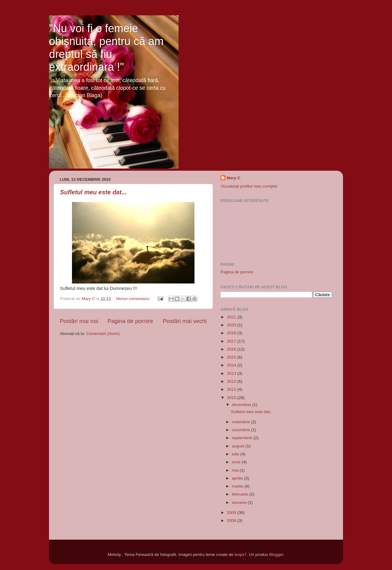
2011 (232, 389)
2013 (232, 373)
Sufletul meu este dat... (93, 192)
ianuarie (240, 502)
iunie (237, 462)
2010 (232, 398)
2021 (232, 317)
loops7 (241, 555)
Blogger (276, 555)
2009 (232, 513)
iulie (236, 454)
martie (238, 486)
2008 (232, 521)
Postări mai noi (79, 321)
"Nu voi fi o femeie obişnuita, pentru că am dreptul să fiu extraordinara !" (106, 48)
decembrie (242, 405)
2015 (232, 357)
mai (236, 470)
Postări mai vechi (185, 321)
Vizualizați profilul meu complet (249, 186)
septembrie (243, 438)
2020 (232, 325)
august (239, 446)
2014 (232, 365)
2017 (232, 341)
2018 (232, 333)
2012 (232, 381)
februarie (241, 494)
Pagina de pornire (130, 321)
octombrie (241, 430)
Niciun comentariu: (134, 299)
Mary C (234, 178)
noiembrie (241, 422)
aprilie (238, 478)
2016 (232, 349)
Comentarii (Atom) (103, 334)
